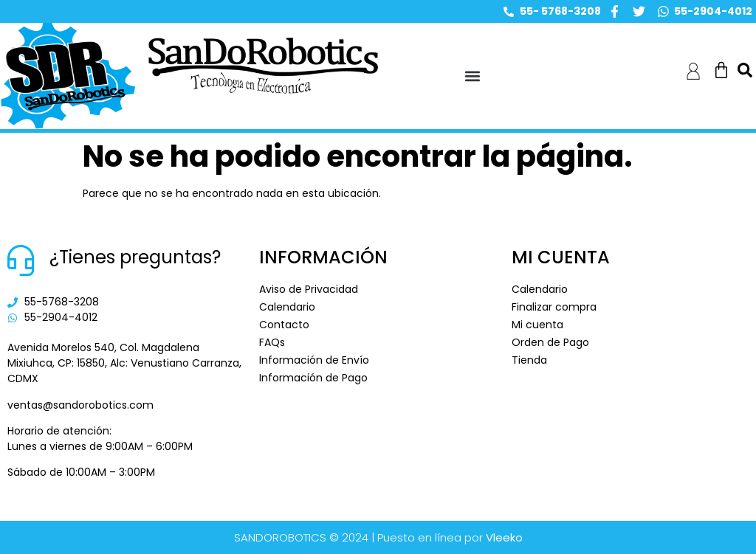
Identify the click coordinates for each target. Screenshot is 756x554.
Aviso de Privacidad (309, 289)
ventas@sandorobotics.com (80, 405)
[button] (473, 76)
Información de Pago (313, 378)
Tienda (529, 360)
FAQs (272, 342)
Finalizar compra (554, 307)
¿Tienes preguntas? (135, 257)
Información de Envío (314, 360)
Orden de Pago (550, 342)
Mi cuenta (537, 325)
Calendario (287, 307)
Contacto (284, 325)
